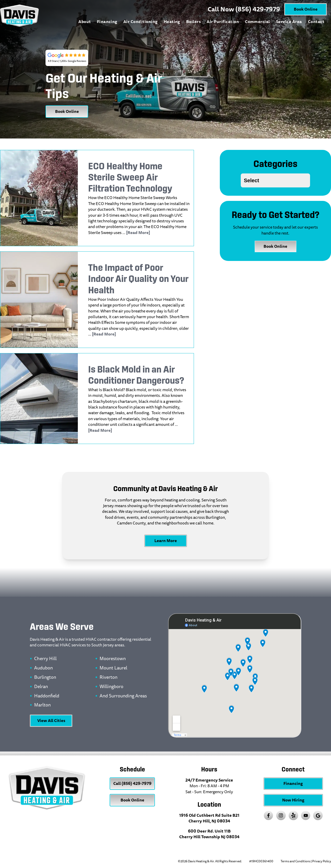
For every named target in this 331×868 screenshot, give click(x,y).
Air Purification (223, 22)
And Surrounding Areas (123, 696)
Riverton (108, 677)
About (85, 22)
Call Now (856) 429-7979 (244, 9)
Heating (172, 22)
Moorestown (113, 659)
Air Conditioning (141, 22)
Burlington (45, 677)
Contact (316, 22)
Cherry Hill (45, 659)
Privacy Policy (322, 861)
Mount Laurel (113, 668)
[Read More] (138, 233)
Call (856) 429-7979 (132, 783)
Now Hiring (293, 800)
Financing (107, 22)
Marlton (42, 705)
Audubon (43, 668)
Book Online (306, 9)
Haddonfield (47, 696)
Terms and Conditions (295, 861)
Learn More (166, 541)
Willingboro (111, 687)
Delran (41, 687)
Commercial (257, 22)
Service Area (289, 22)
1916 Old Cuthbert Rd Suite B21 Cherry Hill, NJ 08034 (209, 818)
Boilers (193, 22)
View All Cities (51, 721)
